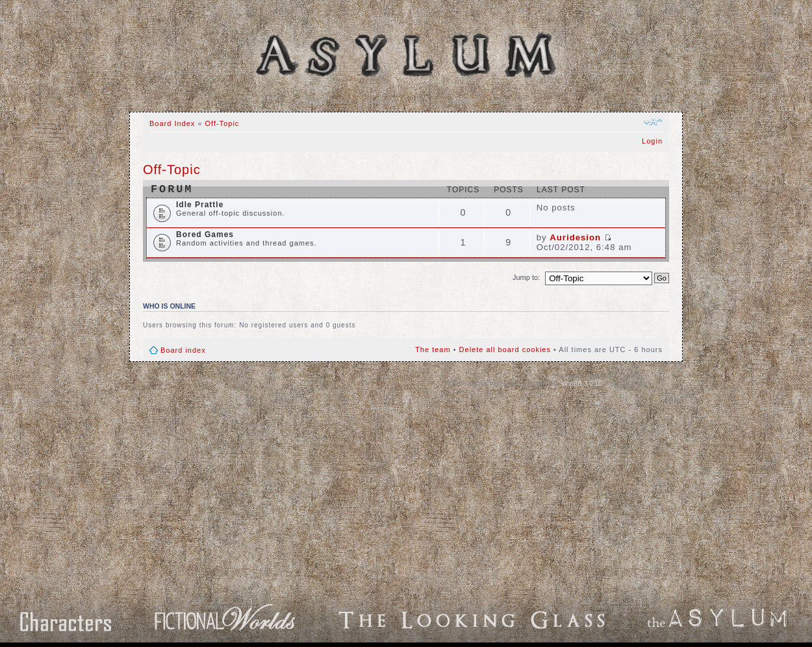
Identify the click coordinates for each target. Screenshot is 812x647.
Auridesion (575, 237)
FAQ (422, 101)
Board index (183, 350)
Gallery (383, 101)
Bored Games (205, 235)
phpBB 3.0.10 (582, 384)
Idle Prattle (200, 205)
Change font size (653, 121)
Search (460, 101)
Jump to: (526, 277)
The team (433, 349)
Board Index (328, 101)
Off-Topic (222, 123)
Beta (499, 101)
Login (652, 141)
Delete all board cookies (505, 349)
